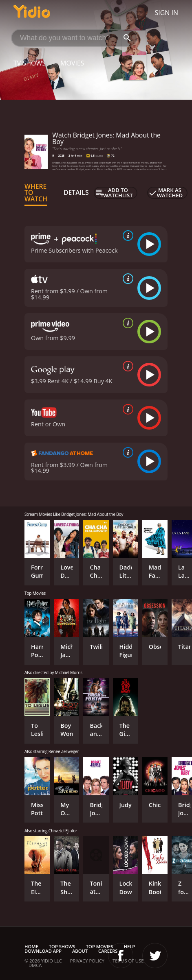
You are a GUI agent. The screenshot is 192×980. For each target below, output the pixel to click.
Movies (72, 63)
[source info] (126, 236)
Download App (43, 951)
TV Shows (30, 63)
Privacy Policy (87, 961)
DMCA (35, 965)
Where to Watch (36, 193)
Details (76, 192)
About (80, 951)
